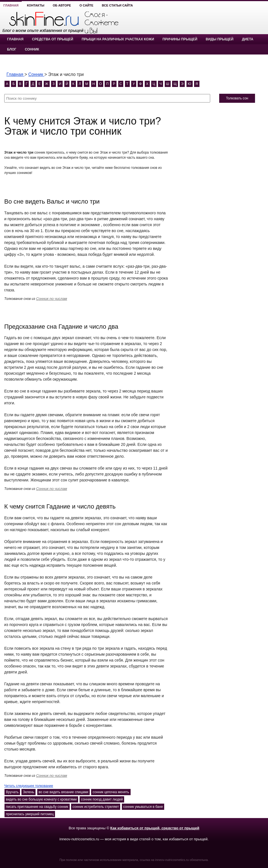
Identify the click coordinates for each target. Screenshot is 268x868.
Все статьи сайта (117, 5)
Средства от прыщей (52, 39)
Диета (247, 39)
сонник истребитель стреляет (96, 807)
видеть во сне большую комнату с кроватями (41, 799)
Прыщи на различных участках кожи (118, 39)
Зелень (28, 792)
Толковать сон (237, 98)
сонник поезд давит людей (102, 799)
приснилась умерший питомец (30, 814)
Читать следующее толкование (29, 786)
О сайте (86, 5)
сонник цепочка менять (111, 792)
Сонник (32, 49)
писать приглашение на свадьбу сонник (37, 807)
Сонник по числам (52, 299)
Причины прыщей (180, 39)
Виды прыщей (219, 39)
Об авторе (62, 5)
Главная (11, 5)
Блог (12, 49)
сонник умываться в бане (143, 807)
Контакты (36, 5)
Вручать (12, 792)
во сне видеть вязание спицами (63, 792)
